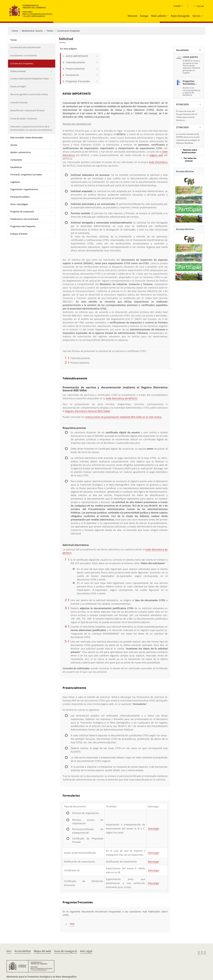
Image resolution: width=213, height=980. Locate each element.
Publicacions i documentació (24, 219)
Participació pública (20, 197)
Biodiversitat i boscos (32, 31)
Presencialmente (75, 69)
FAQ (72, 924)
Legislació (15, 182)
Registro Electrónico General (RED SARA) (88, 411)
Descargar (154, 829)
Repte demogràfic (180, 16)
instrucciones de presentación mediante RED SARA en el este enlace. (124, 417)
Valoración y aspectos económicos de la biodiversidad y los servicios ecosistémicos (31, 128)
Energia (144, 16)
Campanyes (16, 160)
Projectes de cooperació (22, 212)
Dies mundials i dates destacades (27, 137)
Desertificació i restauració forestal (27, 110)
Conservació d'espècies (68, 31)
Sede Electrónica (158, 162)
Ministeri (133, 16)
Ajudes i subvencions (21, 152)
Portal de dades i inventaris (24, 119)
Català (177, 6)
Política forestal (18, 71)
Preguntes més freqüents (23, 226)
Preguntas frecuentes (78, 81)
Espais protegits (18, 86)
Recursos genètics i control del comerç (29, 94)
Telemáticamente (75, 62)
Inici (9, 951)
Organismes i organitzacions (24, 189)
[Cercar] (198, 6)
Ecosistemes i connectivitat (24, 55)
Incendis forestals (19, 102)
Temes (50, 31)
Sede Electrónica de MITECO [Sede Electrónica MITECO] (122, 398)
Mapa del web (42, 951)
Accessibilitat (23, 951)
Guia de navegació (66, 951)
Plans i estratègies (19, 204)
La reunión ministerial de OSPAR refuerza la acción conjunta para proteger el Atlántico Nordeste (188, 139)
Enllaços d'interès (19, 234)
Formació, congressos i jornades (26, 174)
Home (15, 31)
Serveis (196, 16)
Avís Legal (86, 951)
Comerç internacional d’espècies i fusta (29, 79)
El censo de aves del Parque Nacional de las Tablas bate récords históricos (187, 116)
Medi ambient (158, 16)
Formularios (72, 75)
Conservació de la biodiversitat (25, 47)
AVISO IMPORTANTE (77, 56)
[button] (168, 16)
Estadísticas (16, 167)
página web (156, 155)
